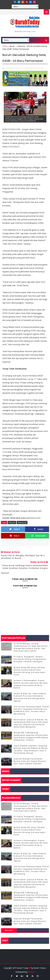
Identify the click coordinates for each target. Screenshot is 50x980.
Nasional (21, 46)
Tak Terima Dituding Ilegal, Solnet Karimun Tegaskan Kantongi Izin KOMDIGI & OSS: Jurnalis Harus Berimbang (31, 710)
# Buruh (12, 522)
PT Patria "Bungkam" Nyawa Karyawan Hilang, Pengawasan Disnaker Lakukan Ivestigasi (30, 659)
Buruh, (33, 68)
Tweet (15, 529)
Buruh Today (39, 968)
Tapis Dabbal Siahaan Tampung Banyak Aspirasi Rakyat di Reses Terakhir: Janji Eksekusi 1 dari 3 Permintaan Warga (31, 749)
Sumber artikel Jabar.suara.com (16, 518)
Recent (9, 930)
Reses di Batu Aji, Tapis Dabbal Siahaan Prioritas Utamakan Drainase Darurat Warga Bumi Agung (30, 697)
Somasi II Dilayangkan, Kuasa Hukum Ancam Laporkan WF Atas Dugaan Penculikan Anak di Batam (31, 684)
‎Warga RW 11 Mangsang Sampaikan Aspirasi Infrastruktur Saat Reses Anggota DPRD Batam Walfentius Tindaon (31, 736)
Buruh (12, 46)
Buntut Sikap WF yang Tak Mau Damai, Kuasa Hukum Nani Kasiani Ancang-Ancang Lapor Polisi (30, 671)
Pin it (15, 536)
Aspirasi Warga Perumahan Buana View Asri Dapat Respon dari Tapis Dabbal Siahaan (30, 761)
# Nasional (22, 522)
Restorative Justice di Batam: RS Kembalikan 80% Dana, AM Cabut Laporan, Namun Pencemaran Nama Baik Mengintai (31, 723)
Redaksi (31, 972)
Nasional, (40, 68)
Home (5, 46)
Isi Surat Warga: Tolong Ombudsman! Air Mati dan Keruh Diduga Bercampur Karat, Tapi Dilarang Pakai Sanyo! (31, 647)
